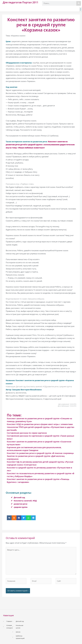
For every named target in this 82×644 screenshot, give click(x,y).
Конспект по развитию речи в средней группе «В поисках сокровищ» (40, 453)
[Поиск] (79, 3)
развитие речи (21, 504)
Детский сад (19, 497)
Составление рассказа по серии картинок (27, 433)
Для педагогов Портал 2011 (21, 2)
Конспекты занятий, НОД (25, 501)
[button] (81, 9)
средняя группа (21, 507)
